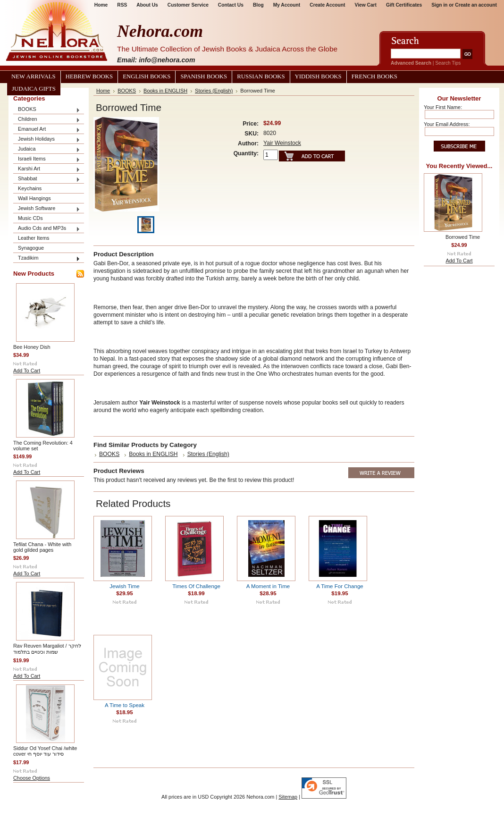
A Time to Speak (125, 705)
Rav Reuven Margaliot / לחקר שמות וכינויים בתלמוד (47, 649)
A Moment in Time (268, 586)
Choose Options (32, 778)
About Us (147, 5)
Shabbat (47, 179)
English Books (147, 76)
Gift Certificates (404, 5)
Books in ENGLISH (165, 91)
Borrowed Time (463, 237)
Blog (258, 5)
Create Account (327, 5)
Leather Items (34, 238)
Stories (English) (214, 91)
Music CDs (30, 218)
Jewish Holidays (47, 139)
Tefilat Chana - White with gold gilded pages (42, 547)
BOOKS (47, 110)
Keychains (30, 188)
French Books (374, 76)
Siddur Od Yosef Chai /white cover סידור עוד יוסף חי (45, 751)
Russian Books (261, 76)
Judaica (47, 149)
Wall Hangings (34, 198)
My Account (287, 5)
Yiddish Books (318, 76)
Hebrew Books (89, 76)
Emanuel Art (47, 130)
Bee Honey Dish (32, 347)
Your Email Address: (447, 124)
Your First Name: (443, 107)
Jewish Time (125, 586)
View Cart (366, 5)
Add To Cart (27, 371)
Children (47, 120)
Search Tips (448, 63)
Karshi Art (47, 169)
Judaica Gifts (34, 89)
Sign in (439, 5)
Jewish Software (47, 209)
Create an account (476, 5)
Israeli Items (47, 159)
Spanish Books (204, 76)
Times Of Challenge (196, 586)
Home (103, 91)
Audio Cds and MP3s (47, 229)
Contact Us (231, 5)
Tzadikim (47, 258)
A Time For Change (340, 586)
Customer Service (188, 5)
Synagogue (31, 248)
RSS (122, 5)
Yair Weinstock (282, 143)
